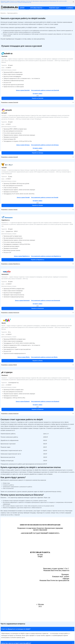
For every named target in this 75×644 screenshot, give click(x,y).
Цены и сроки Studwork (23, 401)
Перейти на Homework (38, 308)
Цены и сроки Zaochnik (23, 90)
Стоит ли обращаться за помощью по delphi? (16, 629)
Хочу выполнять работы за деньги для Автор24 (45, 145)
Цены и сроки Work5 (24, 357)
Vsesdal (4, 168)
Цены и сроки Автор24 (23, 145)
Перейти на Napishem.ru (38, 260)
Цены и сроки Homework (22, 300)
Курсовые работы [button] (36, 8)
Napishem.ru (6, 220)
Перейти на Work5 (37, 361)
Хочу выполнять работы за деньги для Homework (46, 300)
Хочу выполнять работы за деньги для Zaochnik (45, 90)
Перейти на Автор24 (38, 153)
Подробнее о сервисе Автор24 (10, 157)
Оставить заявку (38, 94)
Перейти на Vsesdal (37, 205)
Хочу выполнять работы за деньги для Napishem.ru (46, 256)
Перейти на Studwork (37, 409)
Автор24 (4, 113)
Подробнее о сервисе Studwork (10, 414)
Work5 (4, 323)
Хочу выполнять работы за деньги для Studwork (45, 401)
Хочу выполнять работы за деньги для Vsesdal (45, 197)
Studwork (5, 375)
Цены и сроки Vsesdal (23, 197)
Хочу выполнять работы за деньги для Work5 (44, 357)
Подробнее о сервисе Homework (10, 313)
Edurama (3, 13)
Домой (22, 8)
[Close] (73, 2)
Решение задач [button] (54, 8)
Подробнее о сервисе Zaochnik (10, 102)
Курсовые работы (12, 13)
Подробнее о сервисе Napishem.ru (11, 264)
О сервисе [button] (70, 8)
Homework (5, 274)
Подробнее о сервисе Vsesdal (9, 210)
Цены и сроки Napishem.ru (22, 256)
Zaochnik (4, 56)
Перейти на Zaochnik (38, 98)
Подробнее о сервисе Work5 (9, 365)
